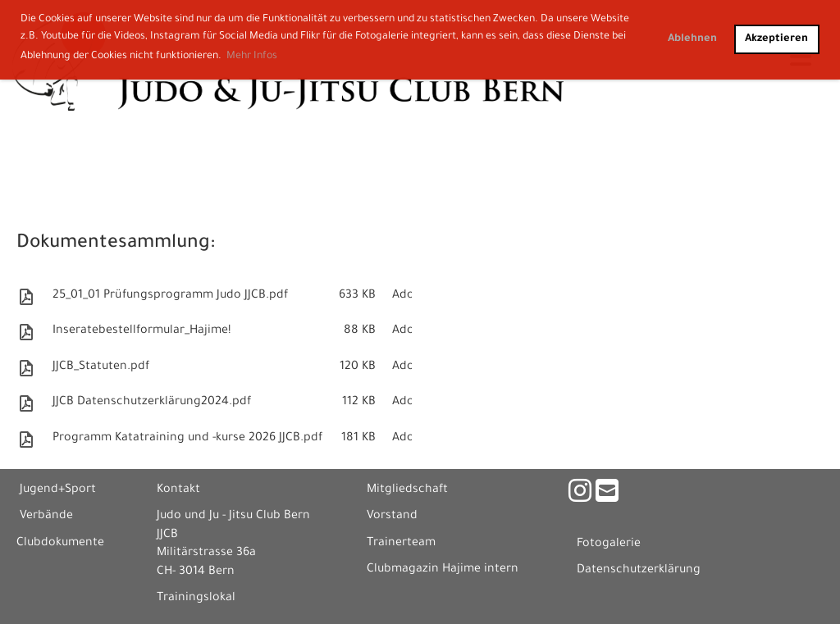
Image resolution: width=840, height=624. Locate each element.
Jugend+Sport (58, 490)
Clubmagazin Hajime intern (443, 570)
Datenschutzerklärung (639, 571)
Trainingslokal (196, 599)
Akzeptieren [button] (776, 39)
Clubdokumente (60, 544)
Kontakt (178, 490)
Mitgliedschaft (407, 490)
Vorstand (392, 517)
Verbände (46, 517)
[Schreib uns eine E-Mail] (607, 496)
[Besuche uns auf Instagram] (580, 496)
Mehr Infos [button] (252, 57)
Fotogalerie (609, 544)
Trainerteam (401, 544)
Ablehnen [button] (692, 39)
